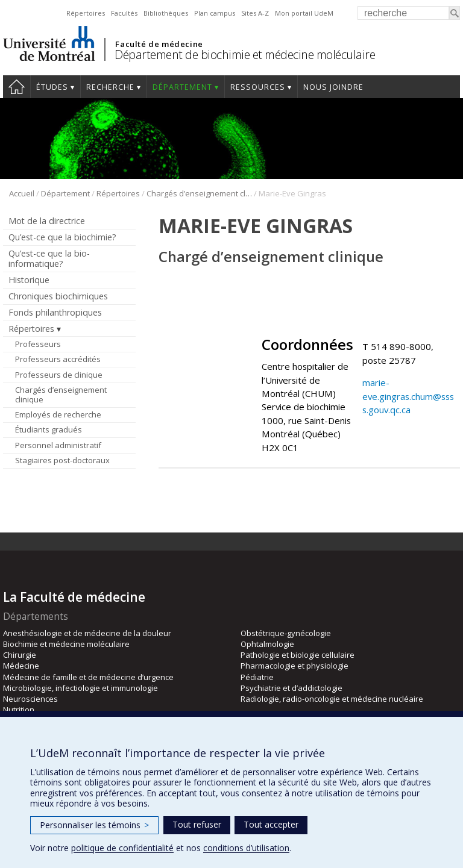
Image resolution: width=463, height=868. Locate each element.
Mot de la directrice (47, 221)
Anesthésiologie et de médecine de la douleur (87, 633)
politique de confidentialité (122, 848)
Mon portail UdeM (304, 13)
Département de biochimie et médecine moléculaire (245, 55)
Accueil (17, 87)
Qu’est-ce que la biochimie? (62, 237)
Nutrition (19, 710)
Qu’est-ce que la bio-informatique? (49, 258)
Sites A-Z (255, 13)
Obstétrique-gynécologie (286, 633)
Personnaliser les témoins (94, 825)
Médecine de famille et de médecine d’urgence (88, 677)
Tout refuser (197, 824)
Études (52, 87)
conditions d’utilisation (246, 848)
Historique (29, 280)
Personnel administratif (58, 445)
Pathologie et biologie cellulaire (298, 655)
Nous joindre (333, 87)
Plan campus (215, 13)
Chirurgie (20, 655)
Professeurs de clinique (59, 375)
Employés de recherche (58, 414)
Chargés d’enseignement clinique (199, 193)
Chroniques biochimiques (58, 296)
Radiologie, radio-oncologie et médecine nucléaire (332, 699)
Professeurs (38, 344)
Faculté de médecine (159, 44)
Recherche (110, 87)
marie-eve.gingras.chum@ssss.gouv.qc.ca (408, 396)
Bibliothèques (166, 13)
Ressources (258, 87)
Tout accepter (271, 824)
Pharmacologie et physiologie (294, 666)
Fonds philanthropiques (55, 312)
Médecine (21, 666)
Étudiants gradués (49, 429)
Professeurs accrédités (58, 359)
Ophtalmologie (267, 644)
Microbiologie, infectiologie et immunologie (80, 688)
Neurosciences (30, 699)
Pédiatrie (257, 677)
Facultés (124, 13)
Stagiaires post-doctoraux (62, 460)
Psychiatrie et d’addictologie (291, 688)
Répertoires (86, 13)
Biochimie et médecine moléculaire (66, 644)
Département (182, 87)
